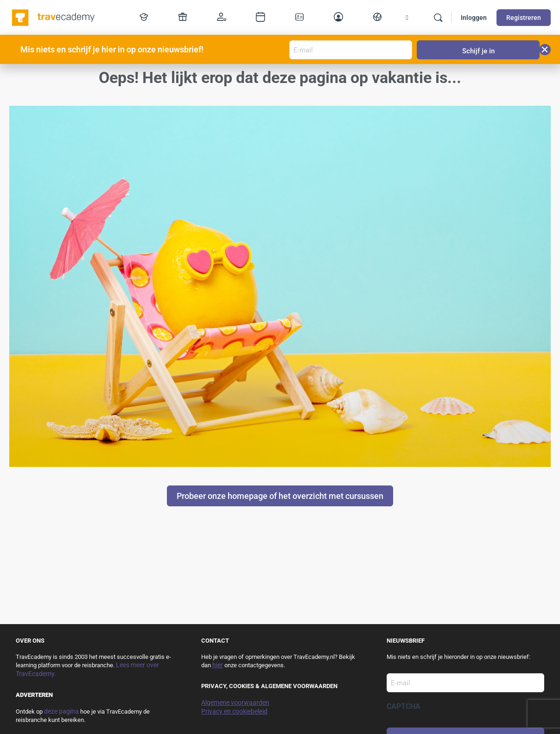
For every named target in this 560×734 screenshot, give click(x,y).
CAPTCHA (404, 706)
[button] (545, 50)
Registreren (524, 18)
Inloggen (474, 18)
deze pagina (61, 711)
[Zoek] (438, 18)
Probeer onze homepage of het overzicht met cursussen (280, 496)
